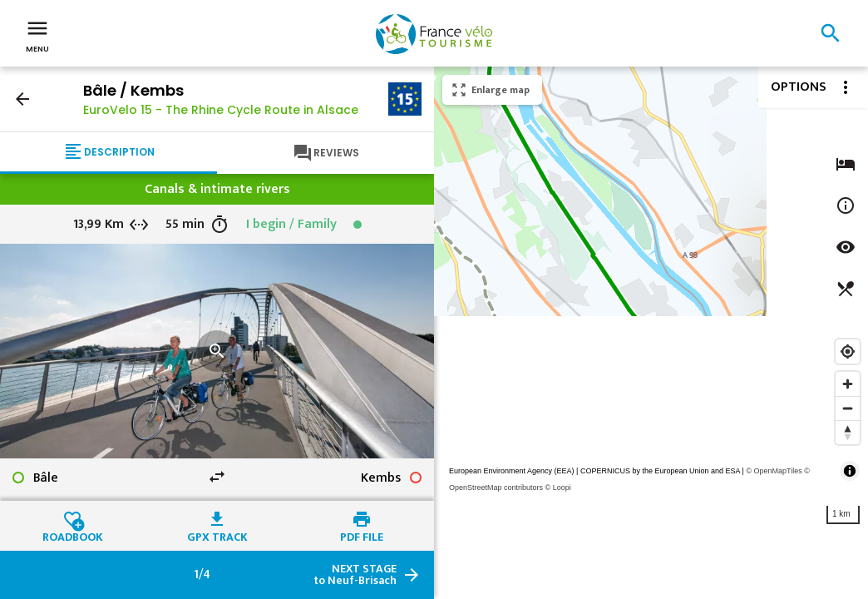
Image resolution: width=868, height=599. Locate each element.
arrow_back (22, 99)
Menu (37, 35)
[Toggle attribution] (850, 471)
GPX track (217, 535)
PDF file (362, 535)
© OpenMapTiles (774, 471)
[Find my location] (848, 351)
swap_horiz (217, 477)
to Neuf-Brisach (355, 575)
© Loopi (558, 488)
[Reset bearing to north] (848, 432)
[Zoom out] (848, 408)
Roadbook (73, 535)
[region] (651, 333)
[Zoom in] (848, 384)
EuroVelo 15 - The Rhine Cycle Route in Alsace (221, 110)
